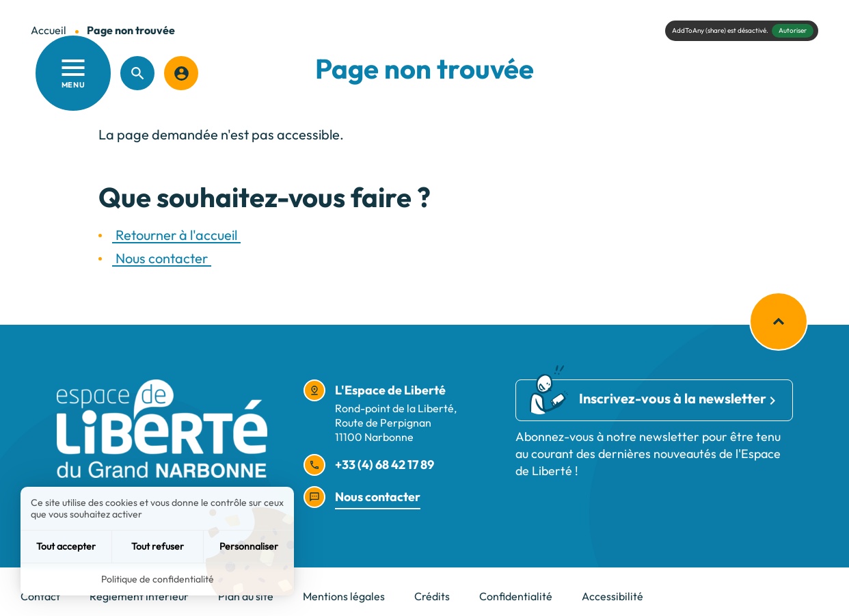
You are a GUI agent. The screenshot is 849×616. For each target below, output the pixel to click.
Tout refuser (158, 546)
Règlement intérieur (139, 596)
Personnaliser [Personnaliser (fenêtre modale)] (249, 546)
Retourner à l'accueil (176, 235)
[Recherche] (137, 73)
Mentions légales (344, 596)
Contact (40, 596)
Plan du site (246, 596)
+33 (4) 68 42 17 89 (385, 465)
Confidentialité (516, 596)
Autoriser (793, 30)
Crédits (432, 596)
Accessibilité (612, 596)
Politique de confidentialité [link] (158, 579)
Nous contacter (162, 258)
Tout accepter (66, 546)
